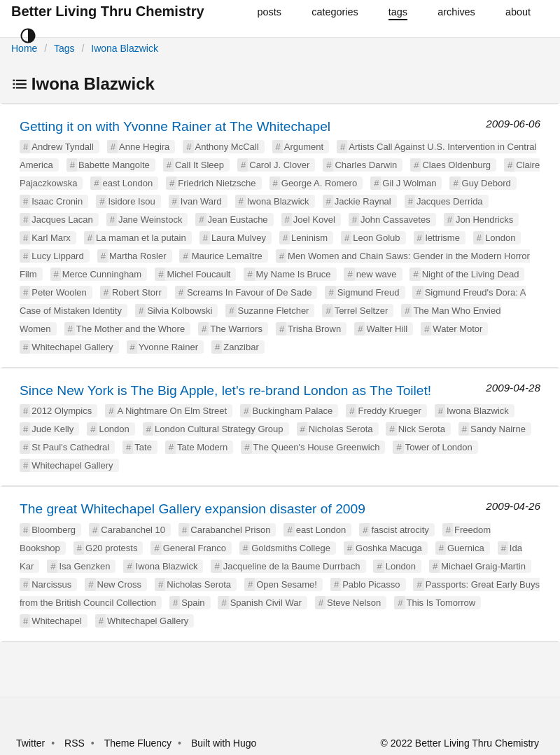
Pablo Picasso (371, 584)
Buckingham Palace (292, 411)
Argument (304, 147)
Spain (193, 603)
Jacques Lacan (62, 220)
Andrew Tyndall (63, 147)
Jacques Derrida (450, 201)
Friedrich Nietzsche (217, 183)
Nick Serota (422, 429)
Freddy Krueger (389, 411)
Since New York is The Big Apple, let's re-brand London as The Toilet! (225, 390)
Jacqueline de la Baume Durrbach (292, 566)
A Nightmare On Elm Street (172, 411)
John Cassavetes (395, 220)
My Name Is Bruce (294, 274)
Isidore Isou (131, 201)
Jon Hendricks (484, 220)
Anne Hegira (144, 147)
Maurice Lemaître (227, 256)
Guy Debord (486, 183)
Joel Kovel (314, 220)
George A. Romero (319, 183)
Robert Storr (137, 292)
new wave (377, 274)
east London (128, 183)
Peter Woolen (59, 292)
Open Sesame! (287, 584)
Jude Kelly (52, 429)
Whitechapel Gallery (72, 347)
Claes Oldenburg (456, 165)
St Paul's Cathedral (70, 447)
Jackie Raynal (363, 201)
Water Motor (457, 329)
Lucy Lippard (57, 256)
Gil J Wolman (409, 183)
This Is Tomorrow (441, 603)
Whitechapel (57, 621)
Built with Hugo (224, 743)
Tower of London (439, 447)
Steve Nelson (354, 603)
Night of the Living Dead (471, 274)
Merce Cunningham (102, 274)
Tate (143, 447)
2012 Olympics (62, 411)
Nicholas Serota (341, 429)
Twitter (30, 743)
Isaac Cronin (57, 201)
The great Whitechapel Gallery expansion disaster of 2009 (192, 509)
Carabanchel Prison (230, 530)
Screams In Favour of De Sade (249, 292)
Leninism (309, 238)
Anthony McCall (227, 147)
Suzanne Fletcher (274, 311)
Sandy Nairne (498, 429)
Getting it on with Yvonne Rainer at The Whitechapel (175, 126)
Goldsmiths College (291, 548)
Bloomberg (54, 530)
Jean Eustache (238, 220)
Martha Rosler (138, 256)
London (500, 238)
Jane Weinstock (150, 220)
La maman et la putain (141, 238)
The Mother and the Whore (131, 329)
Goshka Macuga (389, 548)
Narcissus (51, 584)
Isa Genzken (84, 566)
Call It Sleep (199, 165)
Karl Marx (51, 238)
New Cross (120, 584)
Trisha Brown (314, 329)
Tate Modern (202, 447)
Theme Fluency (139, 743)
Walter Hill (387, 329)
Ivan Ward (201, 201)
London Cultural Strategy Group (219, 429)
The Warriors (236, 329)
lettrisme (443, 238)
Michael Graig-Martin (483, 566)
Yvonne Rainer (168, 347)
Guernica (466, 548)
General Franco (195, 548)
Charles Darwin (366, 165)
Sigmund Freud (369, 292)
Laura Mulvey (239, 238)
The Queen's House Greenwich (317, 447)
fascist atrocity (400, 530)
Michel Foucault (198, 274)
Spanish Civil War (266, 603)
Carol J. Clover (279, 165)
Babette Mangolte (114, 165)
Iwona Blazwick (125, 48)
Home (24, 48)
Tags (64, 48)
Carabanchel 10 (133, 530)
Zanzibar (241, 347)
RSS (75, 743)
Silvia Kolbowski (180, 311)
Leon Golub (376, 238)
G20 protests (111, 548)
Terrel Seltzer (362, 311)
